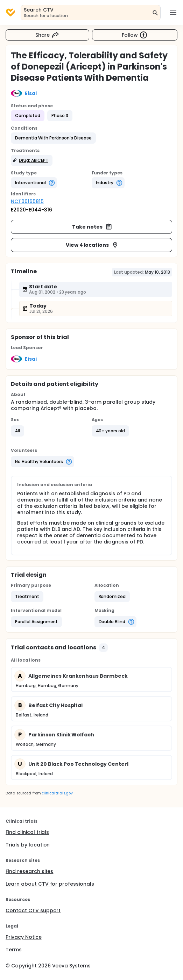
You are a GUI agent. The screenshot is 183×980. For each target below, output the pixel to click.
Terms (14, 950)
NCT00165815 (27, 201)
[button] (53, 138)
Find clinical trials (27, 832)
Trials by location (28, 845)
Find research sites (29, 871)
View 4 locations (92, 245)
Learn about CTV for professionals (50, 884)
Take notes (92, 227)
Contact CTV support (33, 910)
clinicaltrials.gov (57, 793)
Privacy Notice (24, 937)
